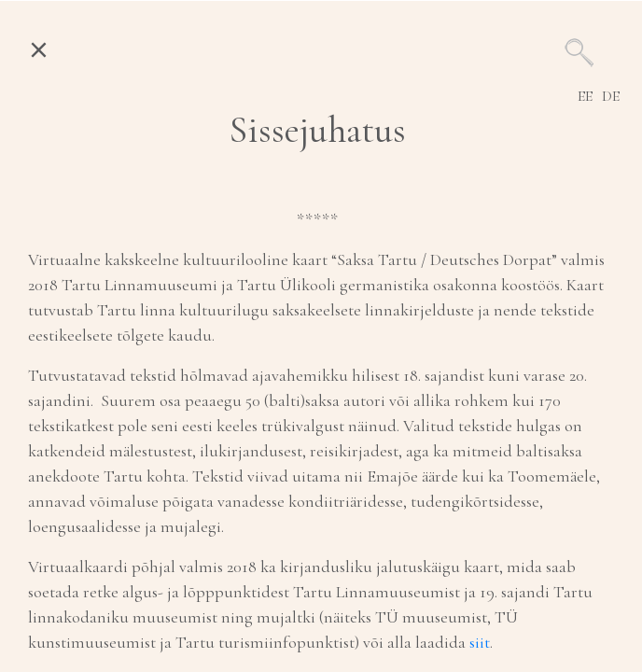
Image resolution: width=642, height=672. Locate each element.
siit (480, 642)
